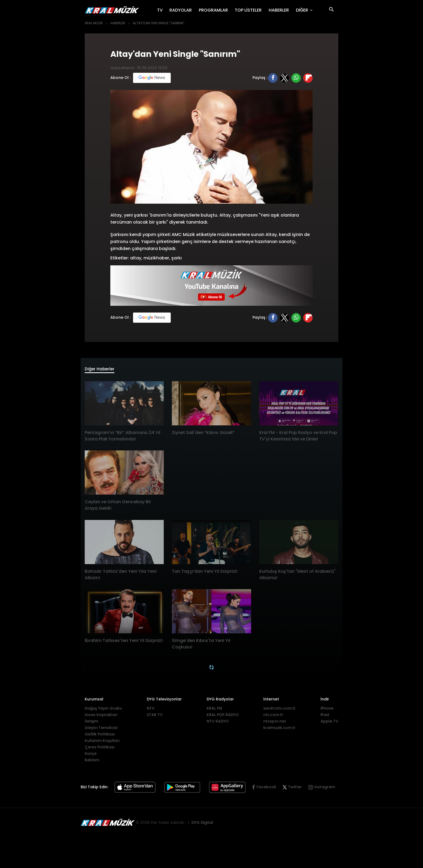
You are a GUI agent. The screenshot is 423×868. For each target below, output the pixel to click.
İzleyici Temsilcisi (101, 730)
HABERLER (281, 10)
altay (136, 258)
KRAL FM (214, 710)
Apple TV (329, 723)
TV (162, 10)
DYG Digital (202, 824)
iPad (325, 717)
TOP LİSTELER (250, 10)
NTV (151, 710)
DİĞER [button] (303, 10)
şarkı (177, 258)
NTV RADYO (218, 723)
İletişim (91, 723)
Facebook (266, 789)
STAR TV (155, 717)
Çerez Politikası (100, 749)
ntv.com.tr (273, 717)
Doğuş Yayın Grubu (103, 710)
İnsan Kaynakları (101, 717)
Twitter (292, 789)
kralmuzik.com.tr (279, 730)
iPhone (327, 710)
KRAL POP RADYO (223, 717)
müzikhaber (156, 258)
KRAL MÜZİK (94, 23)
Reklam (92, 762)
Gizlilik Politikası (100, 736)
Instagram (325, 789)
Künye (91, 755)
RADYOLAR (182, 10)
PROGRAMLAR (215, 10)
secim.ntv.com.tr (279, 710)
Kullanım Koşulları (102, 742)
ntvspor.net (275, 723)
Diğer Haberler (104, 370)
